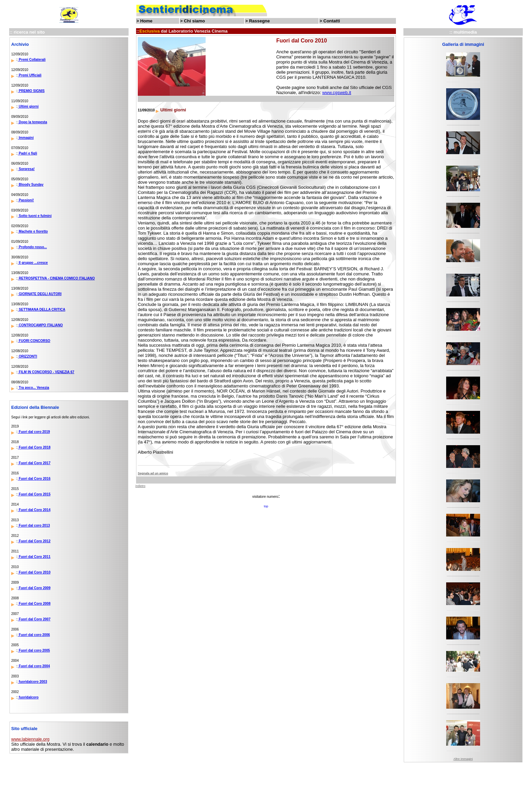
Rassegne (259, 21)
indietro (140, 486)
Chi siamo (194, 21)
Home (146, 21)
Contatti (332, 21)
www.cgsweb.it (337, 93)
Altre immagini (463, 759)
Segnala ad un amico (153, 473)
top (266, 506)
